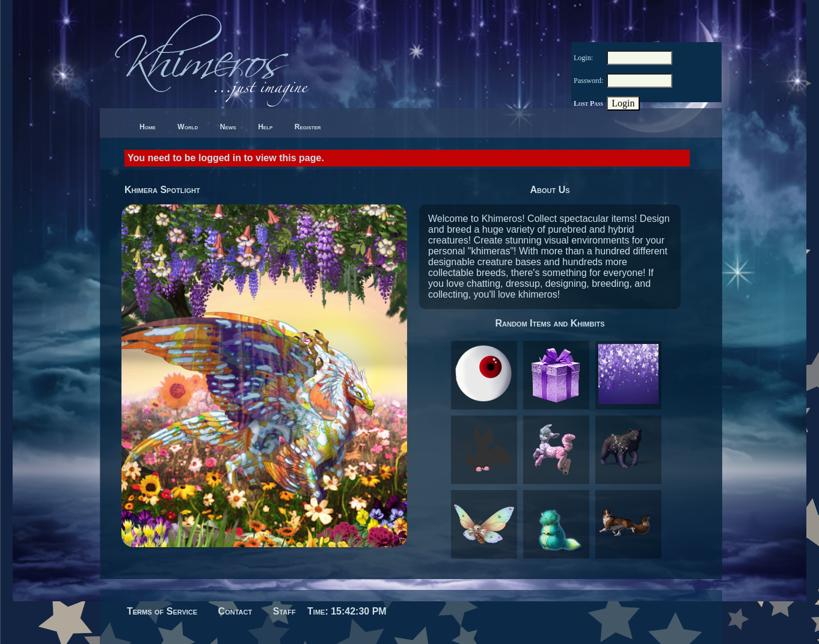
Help (265, 127)
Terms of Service (162, 611)
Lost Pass (588, 103)
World (188, 127)
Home (148, 127)
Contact (235, 611)
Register (308, 127)
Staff (284, 611)
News (228, 127)
